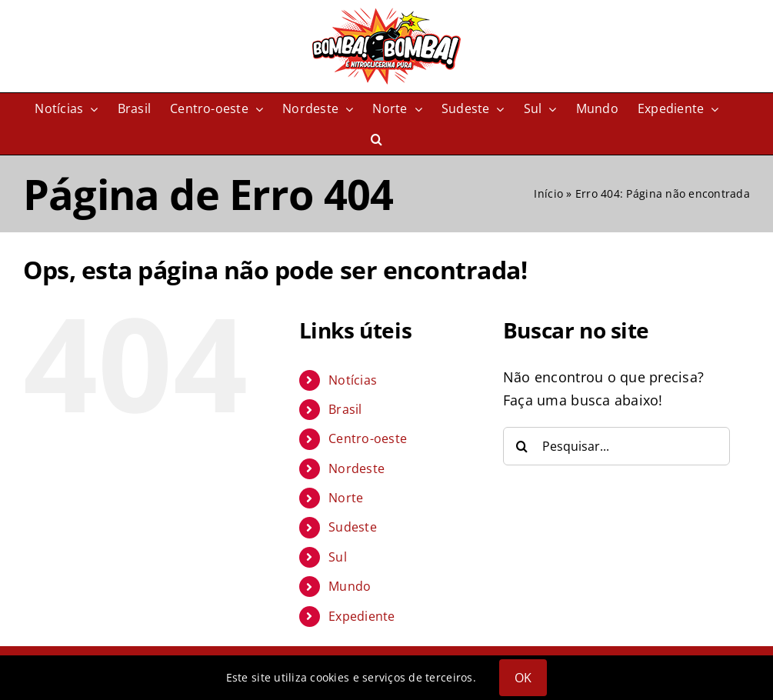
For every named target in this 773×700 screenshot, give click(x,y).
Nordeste (357, 468)
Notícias (353, 380)
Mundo (350, 586)
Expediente (362, 616)
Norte (346, 498)
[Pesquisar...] (616, 446)
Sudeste (353, 527)
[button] (377, 139)
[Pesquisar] (522, 446)
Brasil (345, 409)
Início (548, 193)
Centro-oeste (368, 438)
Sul (338, 557)
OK (523, 678)
